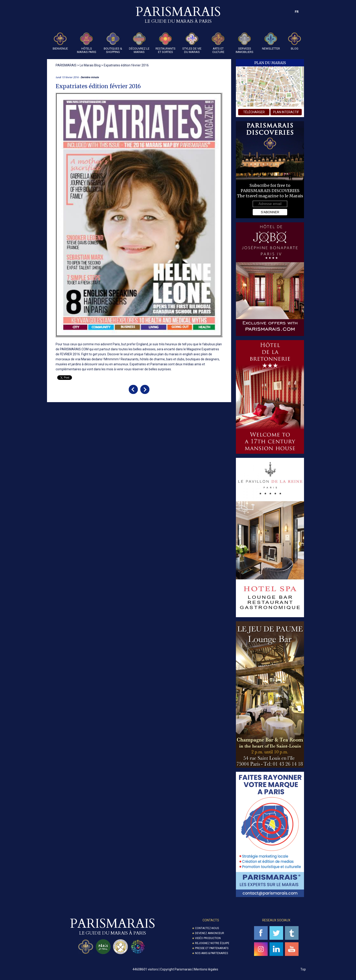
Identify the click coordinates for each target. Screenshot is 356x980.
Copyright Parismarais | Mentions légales (189, 969)
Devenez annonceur (210, 933)
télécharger (254, 112)
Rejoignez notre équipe (212, 943)
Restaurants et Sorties (166, 43)
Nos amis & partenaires (211, 953)
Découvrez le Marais (139, 43)
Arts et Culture (218, 43)
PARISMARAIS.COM (74, 349)
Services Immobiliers (245, 43)
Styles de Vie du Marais (192, 43)
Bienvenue (60, 41)
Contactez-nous (207, 928)
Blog (294, 41)
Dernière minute (90, 77)
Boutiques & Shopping (113, 43)
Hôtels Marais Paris (87, 43)
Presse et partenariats (212, 948)
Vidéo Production (208, 938)
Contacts (211, 920)
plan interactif (286, 112)
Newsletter (271, 41)
